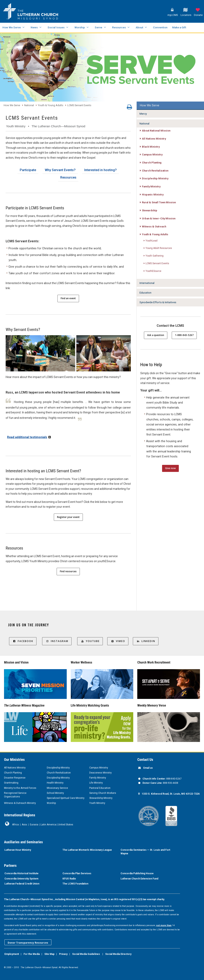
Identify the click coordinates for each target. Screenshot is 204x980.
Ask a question (156, 335)
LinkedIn (146, 641)
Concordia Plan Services (77, 873)
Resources (119, 27)
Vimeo (118, 641)
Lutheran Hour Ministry (18, 850)
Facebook (23, 641)
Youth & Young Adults (51, 105)
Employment (12, 954)
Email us (148, 768)
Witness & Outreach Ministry (20, 803)
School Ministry (55, 793)
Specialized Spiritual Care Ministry (66, 798)
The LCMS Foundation (75, 884)
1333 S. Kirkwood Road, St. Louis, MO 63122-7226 (171, 794)
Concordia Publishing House (137, 873)
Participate (28, 170)
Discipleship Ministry (58, 768)
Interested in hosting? (100, 170)
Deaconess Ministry (100, 773)
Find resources (68, 571)
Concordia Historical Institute (21, 873)
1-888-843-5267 (184, 335)
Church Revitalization (59, 773)
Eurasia (34, 825)
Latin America (48, 825)
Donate (198, 15)
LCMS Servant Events (79, 105)
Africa (15, 825)
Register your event (68, 517)
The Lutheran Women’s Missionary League (87, 850)
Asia (24, 825)
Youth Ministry (97, 803)
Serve (98, 27)
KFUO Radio (69, 879)
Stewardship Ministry (101, 798)
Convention (160, 27)
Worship (80, 27)
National (29, 105)
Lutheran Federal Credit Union (22, 884)
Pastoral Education (100, 788)
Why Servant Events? (60, 170)
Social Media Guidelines (86, 954)
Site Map (49, 954)
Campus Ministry (99, 768)
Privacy (63, 954)
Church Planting (13, 773)
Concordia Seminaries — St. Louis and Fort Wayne (145, 852)
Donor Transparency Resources (28, 943)
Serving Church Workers (103, 793)
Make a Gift (179, 27)
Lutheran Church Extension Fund (139, 879)
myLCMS (173, 15)
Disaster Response (15, 778)
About (139, 27)
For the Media (32, 954)
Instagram (57, 641)
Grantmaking (11, 783)
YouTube (90, 641)
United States (66, 825)
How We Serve (12, 27)
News (34, 27)
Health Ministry (55, 783)
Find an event (68, 298)
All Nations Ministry (15, 768)
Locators (186, 15)
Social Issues (56, 27)
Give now (170, 468)
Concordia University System (21, 879)
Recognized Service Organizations (15, 795)
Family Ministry (98, 778)
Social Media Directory (118, 954)
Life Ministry (96, 783)
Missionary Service (57, 788)
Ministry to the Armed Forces (20, 788)
